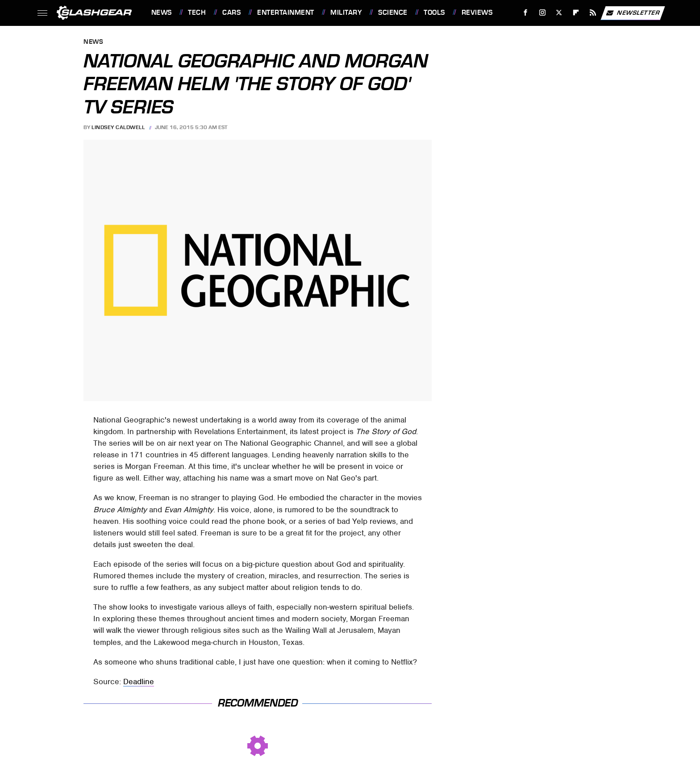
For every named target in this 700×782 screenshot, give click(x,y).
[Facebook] (525, 13)
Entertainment (286, 13)
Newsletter (633, 13)
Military (346, 13)
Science (393, 13)
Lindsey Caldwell (118, 127)
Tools (434, 13)
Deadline (139, 682)
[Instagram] (542, 13)
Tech (197, 13)
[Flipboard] (576, 13)
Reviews (477, 13)
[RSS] (593, 13)
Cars (231, 13)
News (162, 13)
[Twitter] (559, 13)
